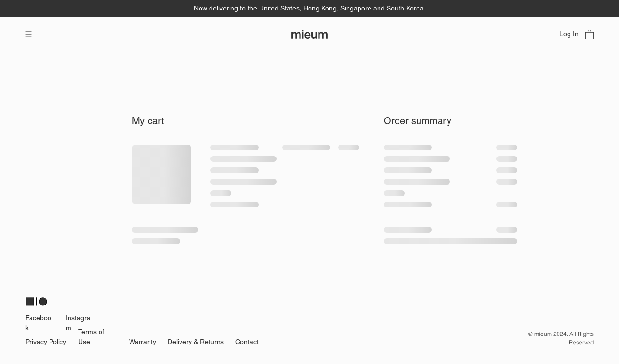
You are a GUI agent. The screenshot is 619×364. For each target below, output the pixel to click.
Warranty (143, 342)
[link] (589, 34)
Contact (247, 342)
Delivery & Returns (196, 342)
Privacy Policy (46, 342)
